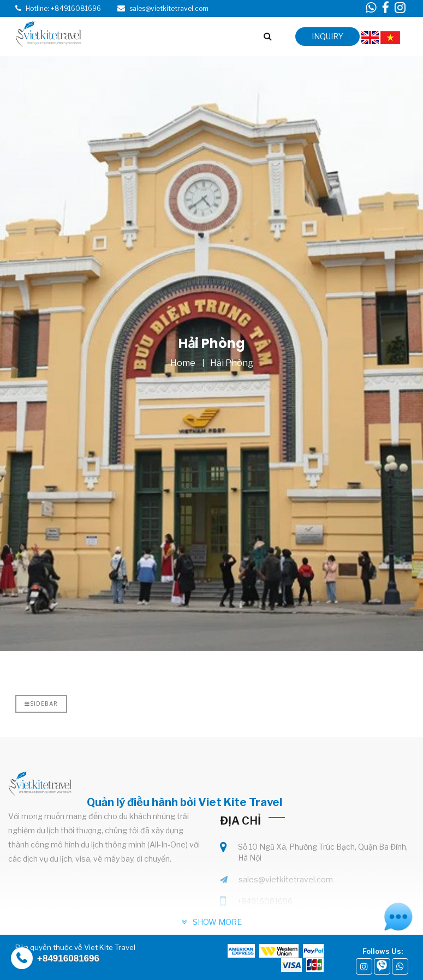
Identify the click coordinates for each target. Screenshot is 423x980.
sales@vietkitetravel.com (286, 879)
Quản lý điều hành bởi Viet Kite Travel (184, 802)
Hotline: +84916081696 (63, 8)
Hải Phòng (232, 363)
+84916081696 (265, 901)
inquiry (327, 36)
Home (183, 363)
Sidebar (41, 704)
